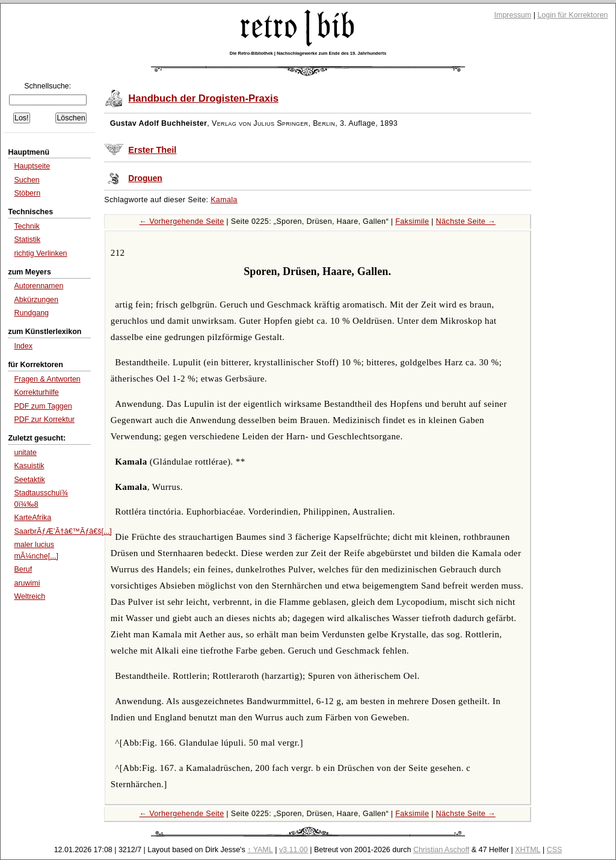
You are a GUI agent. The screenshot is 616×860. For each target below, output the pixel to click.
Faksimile (412, 221)
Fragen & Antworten (47, 379)
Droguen (145, 178)
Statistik (27, 240)
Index (23, 346)
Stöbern (27, 193)
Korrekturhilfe (36, 392)
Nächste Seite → (466, 221)
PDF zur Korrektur (44, 419)
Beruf (23, 569)
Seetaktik (29, 480)
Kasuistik (29, 466)
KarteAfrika (32, 518)
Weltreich (29, 596)
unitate (25, 453)
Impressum (513, 15)
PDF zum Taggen (43, 406)
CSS (555, 850)
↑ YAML (260, 850)
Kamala (224, 200)
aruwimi (27, 583)
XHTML (528, 850)
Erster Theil (152, 150)
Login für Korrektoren (572, 15)
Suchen (26, 180)
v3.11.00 (294, 850)
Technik (26, 226)
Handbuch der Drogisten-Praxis (203, 98)
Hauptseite (32, 166)
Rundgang (31, 313)
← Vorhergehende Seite (182, 221)
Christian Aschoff (441, 850)
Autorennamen (38, 286)
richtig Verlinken (40, 253)
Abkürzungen (36, 300)
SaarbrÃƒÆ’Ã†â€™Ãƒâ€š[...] (63, 531)
